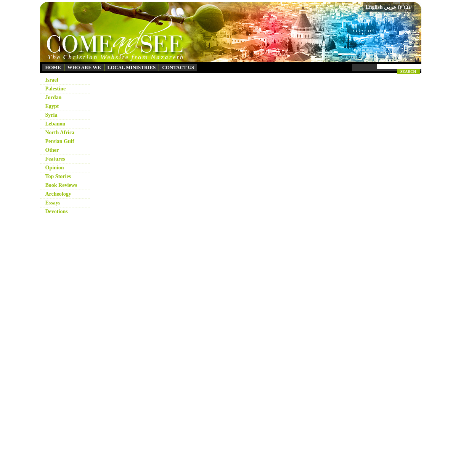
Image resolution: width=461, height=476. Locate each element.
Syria (51, 115)
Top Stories (58, 176)
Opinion (55, 168)
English (374, 7)
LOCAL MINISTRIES (132, 67)
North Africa (60, 133)
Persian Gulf (60, 141)
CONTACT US (178, 67)
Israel (52, 80)
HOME (53, 67)
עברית (405, 7)
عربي (390, 7)
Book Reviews (61, 185)
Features (55, 159)
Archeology (58, 194)
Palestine (56, 89)
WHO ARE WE (84, 67)
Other (52, 150)
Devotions (57, 211)
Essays (53, 203)
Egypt (52, 106)
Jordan (54, 97)
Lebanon (55, 124)
